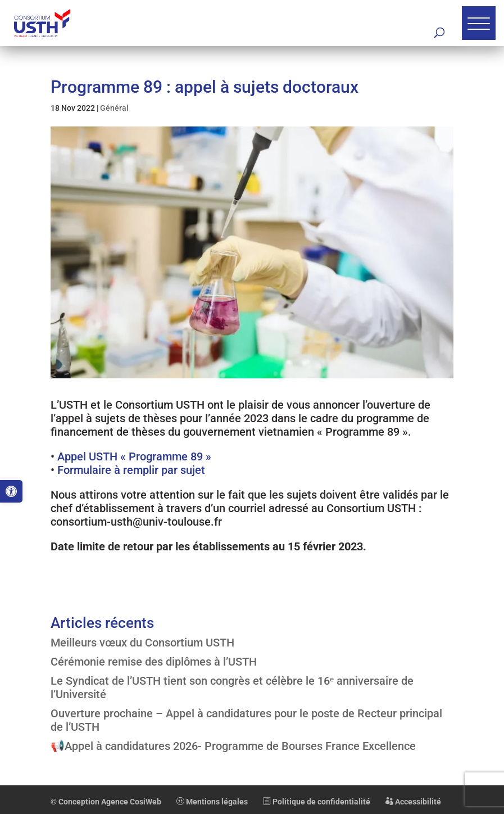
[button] (11, 491)
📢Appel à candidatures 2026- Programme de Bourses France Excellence (233, 746)
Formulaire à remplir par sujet (131, 470)
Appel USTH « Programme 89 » (134, 456)
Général (114, 108)
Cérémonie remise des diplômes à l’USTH (154, 662)
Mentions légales (212, 802)
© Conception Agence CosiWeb (106, 802)
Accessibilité (413, 802)
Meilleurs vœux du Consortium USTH (142, 643)
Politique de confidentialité (317, 802)
